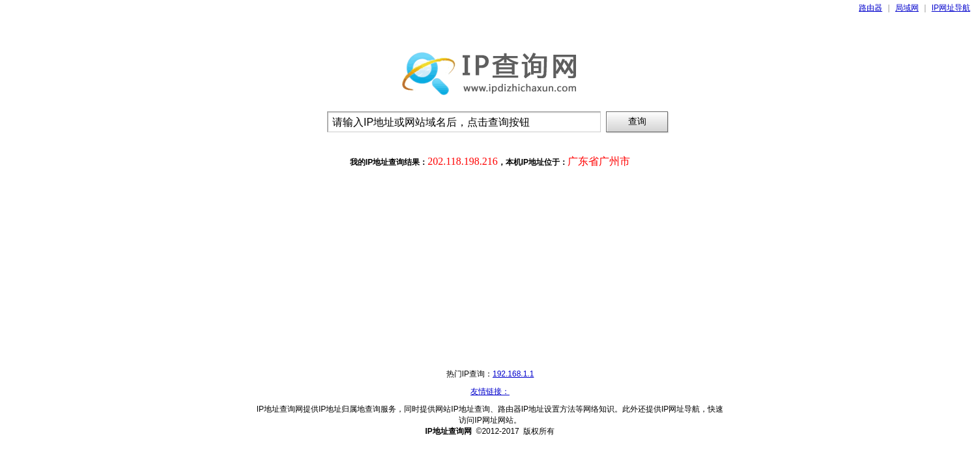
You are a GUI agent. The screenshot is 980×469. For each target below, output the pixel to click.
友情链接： (490, 391)
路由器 (871, 8)
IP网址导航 (951, 8)
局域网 (907, 8)
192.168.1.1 (513, 374)
